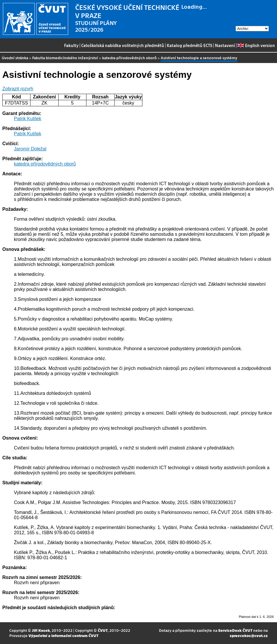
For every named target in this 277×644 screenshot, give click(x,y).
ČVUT (103, 630)
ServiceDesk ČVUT (235, 630)
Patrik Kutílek (28, 119)
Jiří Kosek (41, 630)
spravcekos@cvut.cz (249, 635)
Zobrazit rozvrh (18, 89)
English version (256, 45)
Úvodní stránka (15, 58)
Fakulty (71, 45)
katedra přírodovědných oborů (129, 58)
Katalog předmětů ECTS (190, 45)
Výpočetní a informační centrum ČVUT (63, 635)
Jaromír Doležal (30, 149)
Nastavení (225, 45)
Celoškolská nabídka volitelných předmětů (123, 45)
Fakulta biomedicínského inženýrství (65, 58)
